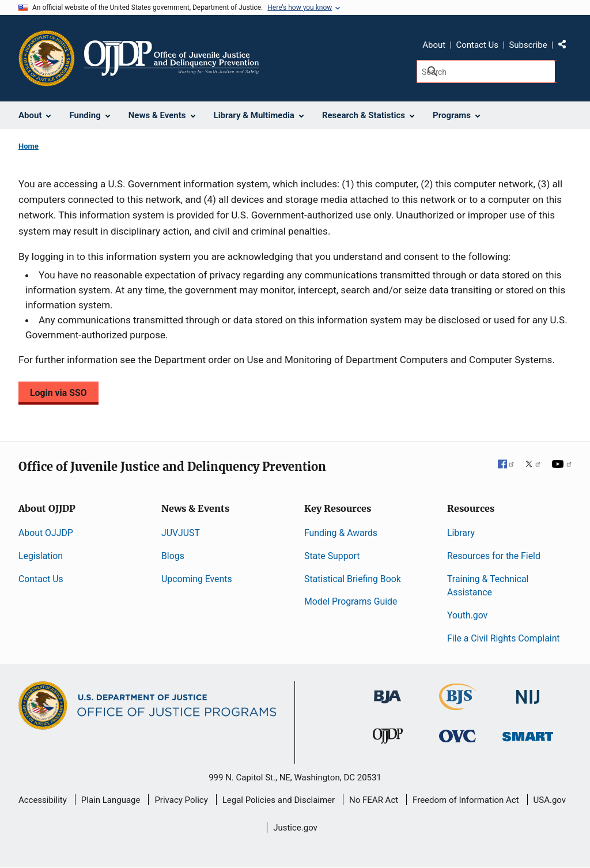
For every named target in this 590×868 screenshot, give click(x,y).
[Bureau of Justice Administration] (387, 691)
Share (566, 47)
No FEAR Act (374, 800)
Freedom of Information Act (466, 800)
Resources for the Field (494, 556)
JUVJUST (181, 533)
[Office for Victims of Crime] (457, 736)
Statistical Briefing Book (353, 579)
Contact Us (477, 45)
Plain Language (111, 800)
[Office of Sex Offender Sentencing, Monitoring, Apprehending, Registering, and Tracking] (528, 733)
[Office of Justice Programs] (47, 58)
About (434, 45)
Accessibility (43, 800)
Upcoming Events (197, 579)
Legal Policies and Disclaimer (279, 800)
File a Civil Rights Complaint (504, 638)
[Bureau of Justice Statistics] (458, 705)
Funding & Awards (341, 533)
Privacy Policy (181, 800)
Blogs (173, 556)
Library (461, 533)
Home (29, 146)
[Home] (171, 58)
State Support (332, 556)
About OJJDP (46, 533)
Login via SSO (58, 393)
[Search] (487, 71)
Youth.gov (467, 615)
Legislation (41, 556)
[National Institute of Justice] (528, 692)
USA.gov (550, 800)
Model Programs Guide (351, 601)
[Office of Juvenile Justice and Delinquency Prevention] (388, 739)
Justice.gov (295, 828)
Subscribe (528, 45)
